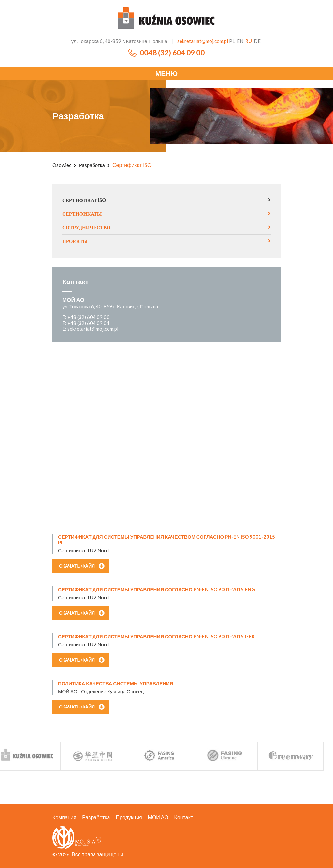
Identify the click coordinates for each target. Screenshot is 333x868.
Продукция (129, 817)
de (257, 41)
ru (249, 41)
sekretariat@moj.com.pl (203, 41)
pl (232, 41)
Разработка (92, 165)
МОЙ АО (158, 817)
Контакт (184, 817)
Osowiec (62, 165)
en (240, 41)
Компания (64, 817)
